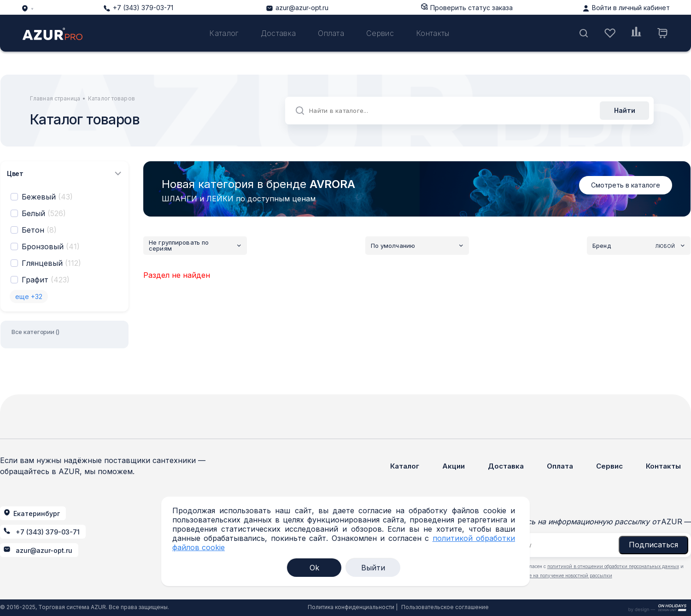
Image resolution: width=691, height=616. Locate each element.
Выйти (373, 568)
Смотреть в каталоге (626, 185)
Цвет (64, 173)
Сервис (380, 33)
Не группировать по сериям (195, 246)
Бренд (639, 246)
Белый (44, 213)
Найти (625, 110)
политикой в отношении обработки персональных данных (613, 566)
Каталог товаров (111, 98)
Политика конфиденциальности (351, 607)
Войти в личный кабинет (631, 8)
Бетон (39, 230)
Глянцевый (51, 263)
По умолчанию (417, 246)
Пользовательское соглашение (445, 607)
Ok (314, 568)
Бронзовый (51, 246)
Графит (46, 280)
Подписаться (653, 545)
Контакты (433, 33)
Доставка (278, 33)
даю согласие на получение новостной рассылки (556, 575)
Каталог (224, 33)
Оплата (331, 33)
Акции (454, 466)
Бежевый (47, 197)
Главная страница (55, 98)
